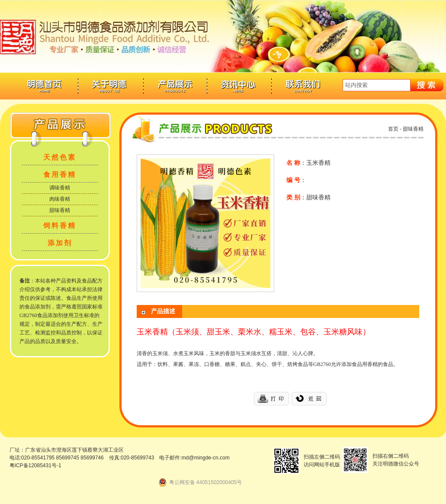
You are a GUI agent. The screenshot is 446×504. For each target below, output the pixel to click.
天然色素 (60, 157)
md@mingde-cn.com (206, 458)
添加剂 (60, 243)
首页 (393, 129)
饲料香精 (60, 226)
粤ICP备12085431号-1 (35, 465)
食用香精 (60, 175)
